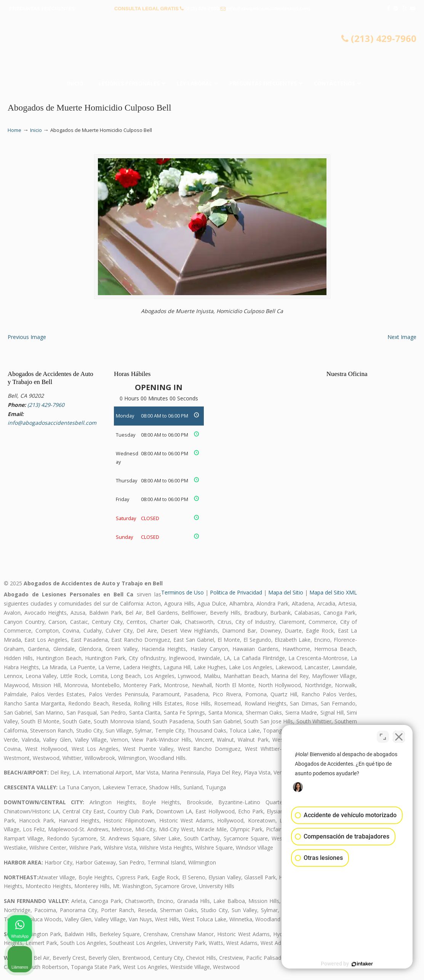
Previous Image (27, 337)
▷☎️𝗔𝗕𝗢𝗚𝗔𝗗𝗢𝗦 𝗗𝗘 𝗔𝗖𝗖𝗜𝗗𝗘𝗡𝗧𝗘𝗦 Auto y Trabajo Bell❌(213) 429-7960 (212, 48)
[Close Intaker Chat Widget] (399, 736)
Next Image (402, 337)
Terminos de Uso (182, 592)
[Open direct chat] (383, 736)
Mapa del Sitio (286, 592)
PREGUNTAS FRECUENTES (42, 9)
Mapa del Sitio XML (333, 592)
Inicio (36, 130)
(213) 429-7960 (202, 9)
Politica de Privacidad (236, 592)
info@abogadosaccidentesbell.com (268, 9)
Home (14, 130)
